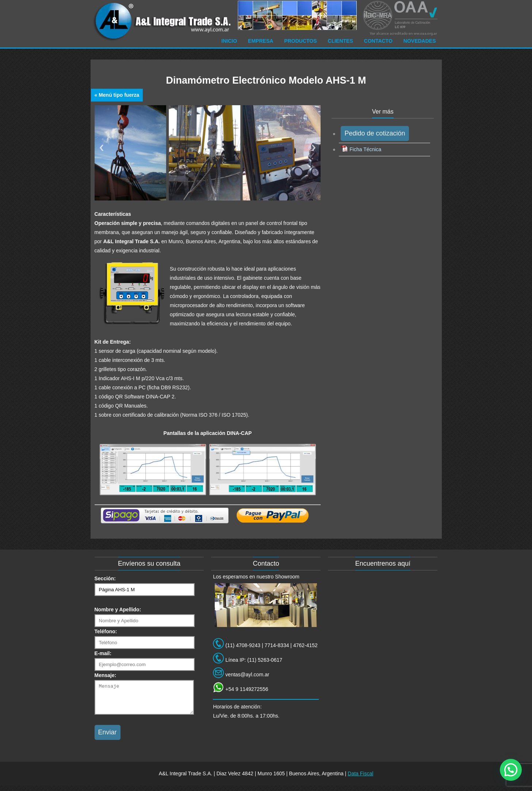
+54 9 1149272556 (247, 689)
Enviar (108, 738)
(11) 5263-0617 (265, 660)
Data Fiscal (360, 779)
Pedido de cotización (375, 133)
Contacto (378, 41)
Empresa (261, 41)
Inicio (229, 41)
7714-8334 (277, 645)
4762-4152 (305, 645)
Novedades (420, 41)
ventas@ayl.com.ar (247, 675)
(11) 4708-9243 (243, 645)
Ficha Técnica (361, 149)
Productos (300, 41)
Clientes (340, 41)
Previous (102, 148)
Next (314, 148)
